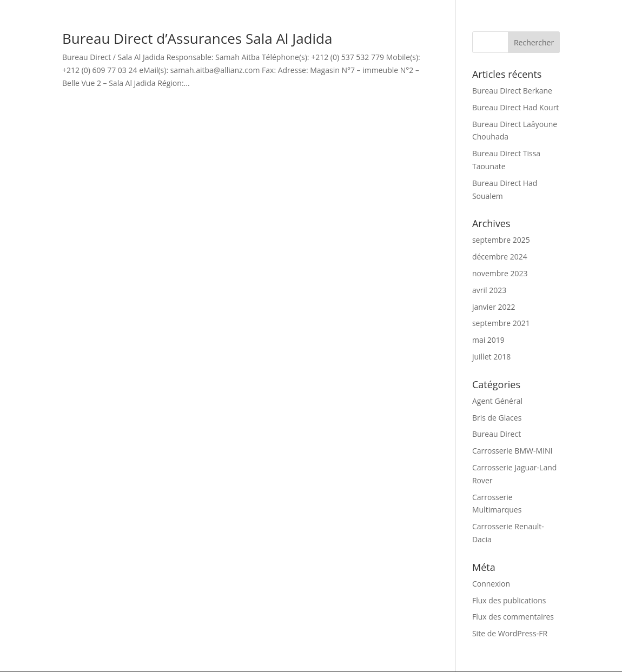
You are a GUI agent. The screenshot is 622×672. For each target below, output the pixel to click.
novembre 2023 (500, 273)
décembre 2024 (500, 257)
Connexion (491, 584)
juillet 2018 (491, 357)
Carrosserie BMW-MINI (512, 451)
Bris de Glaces (497, 418)
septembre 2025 (501, 240)
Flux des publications (509, 600)
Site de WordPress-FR (510, 633)
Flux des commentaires (513, 617)
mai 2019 (488, 340)
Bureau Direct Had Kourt (515, 107)
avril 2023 (489, 290)
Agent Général (497, 401)
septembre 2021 (501, 323)
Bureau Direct (497, 434)
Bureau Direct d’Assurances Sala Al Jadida (197, 38)
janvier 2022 (494, 307)
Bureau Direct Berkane (512, 91)
